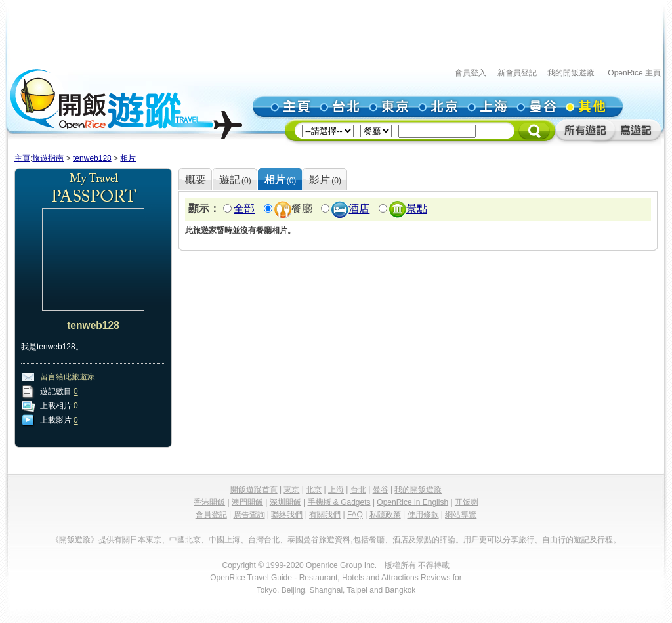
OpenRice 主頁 (634, 73)
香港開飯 (209, 502)
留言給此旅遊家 (68, 377)
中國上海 (224, 540)
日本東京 (146, 540)
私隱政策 (385, 515)
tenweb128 (92, 158)
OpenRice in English (412, 502)
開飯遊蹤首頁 (254, 490)
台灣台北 (264, 540)
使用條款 (423, 515)
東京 (291, 490)
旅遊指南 (48, 158)
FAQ (355, 515)
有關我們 (325, 515)
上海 (336, 490)
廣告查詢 (249, 515)
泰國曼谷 (303, 540)
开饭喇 (467, 502)
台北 (358, 490)
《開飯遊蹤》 (75, 540)
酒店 (359, 209)
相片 (128, 158)
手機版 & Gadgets (339, 502)
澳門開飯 (247, 502)
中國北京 (185, 540)
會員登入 (471, 73)
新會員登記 (517, 73)
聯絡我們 (287, 515)
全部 (244, 209)
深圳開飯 (285, 502)
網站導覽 (461, 515)
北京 (314, 490)
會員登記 (211, 515)
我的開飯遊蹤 (571, 73)
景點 (417, 209)
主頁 (22, 158)
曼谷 (381, 490)
